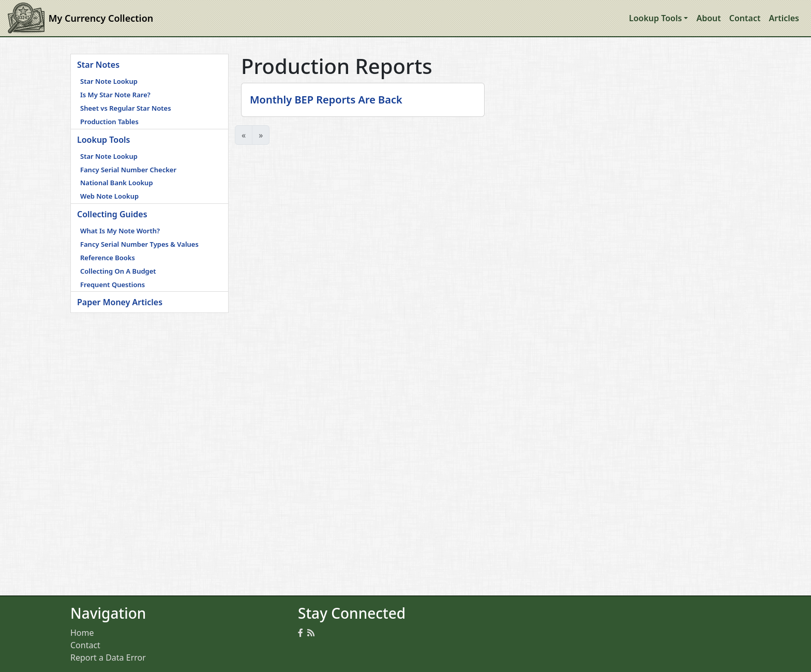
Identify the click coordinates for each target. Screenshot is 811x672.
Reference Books (108, 258)
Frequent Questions (112, 285)
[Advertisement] (149, 378)
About (708, 18)
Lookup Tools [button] (655, 18)
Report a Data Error (108, 658)
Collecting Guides (112, 214)
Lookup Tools (103, 140)
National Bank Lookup (117, 183)
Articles (784, 18)
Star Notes (98, 65)
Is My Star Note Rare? (115, 95)
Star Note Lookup (109, 81)
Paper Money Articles (120, 302)
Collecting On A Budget (118, 271)
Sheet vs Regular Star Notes (126, 108)
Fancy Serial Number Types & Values (139, 244)
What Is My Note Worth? (120, 231)
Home (82, 633)
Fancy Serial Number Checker (128, 170)
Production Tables (109, 122)
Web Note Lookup (109, 196)
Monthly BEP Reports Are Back (326, 100)
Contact (745, 18)
